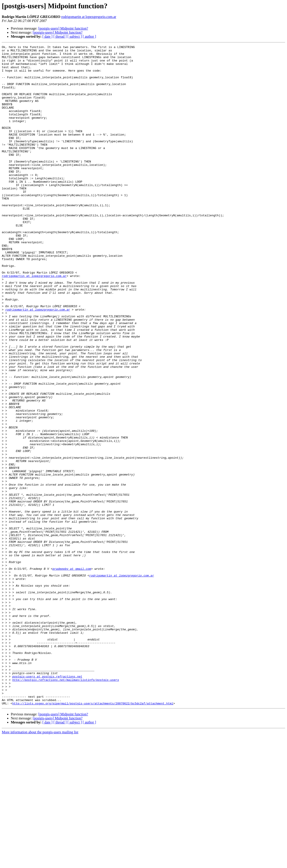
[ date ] (47, 36)
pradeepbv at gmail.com (72, 674)
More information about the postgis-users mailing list (40, 864)
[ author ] (89, 36)
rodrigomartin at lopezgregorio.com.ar (89, 17)
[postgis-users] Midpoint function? (63, 28)
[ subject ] (75, 36)
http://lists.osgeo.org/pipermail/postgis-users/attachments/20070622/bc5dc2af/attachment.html (93, 835)
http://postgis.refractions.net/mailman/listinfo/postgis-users (66, 807)
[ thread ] (60, 36)
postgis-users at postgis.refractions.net (47, 803)
